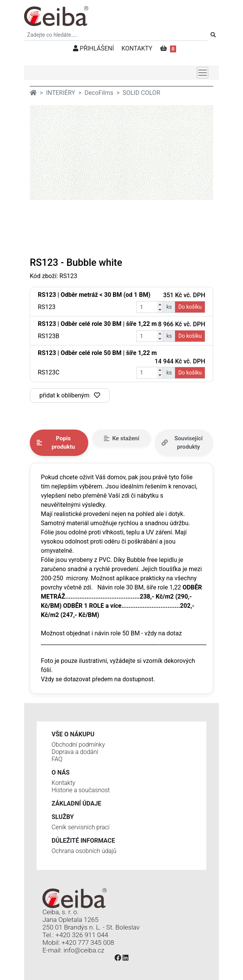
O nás (61, 772)
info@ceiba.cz (84, 950)
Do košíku (190, 307)
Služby (63, 817)
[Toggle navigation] (202, 73)
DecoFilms (99, 93)
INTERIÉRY (61, 93)
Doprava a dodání (75, 752)
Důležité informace (83, 841)
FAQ (57, 759)
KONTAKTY (137, 48)
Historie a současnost (81, 790)
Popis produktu (56, 443)
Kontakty (63, 783)
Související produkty (182, 443)
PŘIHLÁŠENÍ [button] (93, 48)
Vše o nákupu (73, 734)
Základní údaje (76, 803)
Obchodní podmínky (78, 745)
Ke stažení (122, 438)
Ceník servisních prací (81, 827)
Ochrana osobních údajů (84, 851)
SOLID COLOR (141, 93)
